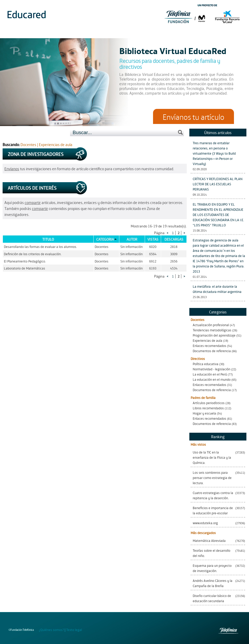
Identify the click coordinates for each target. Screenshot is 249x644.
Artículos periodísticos (209, 403)
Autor (132, 239)
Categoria (105, 239)
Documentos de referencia (212, 351)
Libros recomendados (208, 408)
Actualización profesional (211, 325)
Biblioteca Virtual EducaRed (173, 50)
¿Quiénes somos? (51, 630)
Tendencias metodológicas (212, 330)
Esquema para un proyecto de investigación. (212, 568)
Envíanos (12, 169)
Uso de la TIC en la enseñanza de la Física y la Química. (212, 457)
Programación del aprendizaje (214, 335)
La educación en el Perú (210, 374)
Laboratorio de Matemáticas (25, 268)
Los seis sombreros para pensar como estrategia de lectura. (212, 478)
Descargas (174, 239)
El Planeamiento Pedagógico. (25, 261)
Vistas (153, 239)
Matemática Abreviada (209, 540)
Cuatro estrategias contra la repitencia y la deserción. (213, 495)
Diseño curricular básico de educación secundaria (212, 598)
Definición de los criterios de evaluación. (33, 254)
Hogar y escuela (204, 413)
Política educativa (206, 364)
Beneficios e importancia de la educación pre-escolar (213, 510)
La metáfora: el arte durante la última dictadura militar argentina (217, 289)
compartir (33, 202)
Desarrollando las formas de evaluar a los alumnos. (40, 247)
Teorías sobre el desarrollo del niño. (212, 553)
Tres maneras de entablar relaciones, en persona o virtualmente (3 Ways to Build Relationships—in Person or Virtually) (214, 153)
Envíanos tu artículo (193, 116)
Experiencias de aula (208, 340)
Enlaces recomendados (209, 346)
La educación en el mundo (212, 379)
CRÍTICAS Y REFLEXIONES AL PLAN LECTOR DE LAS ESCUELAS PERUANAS (218, 184)
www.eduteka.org (205, 523)
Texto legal (74, 630)
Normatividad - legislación (212, 369)
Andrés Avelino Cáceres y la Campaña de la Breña (213, 583)
